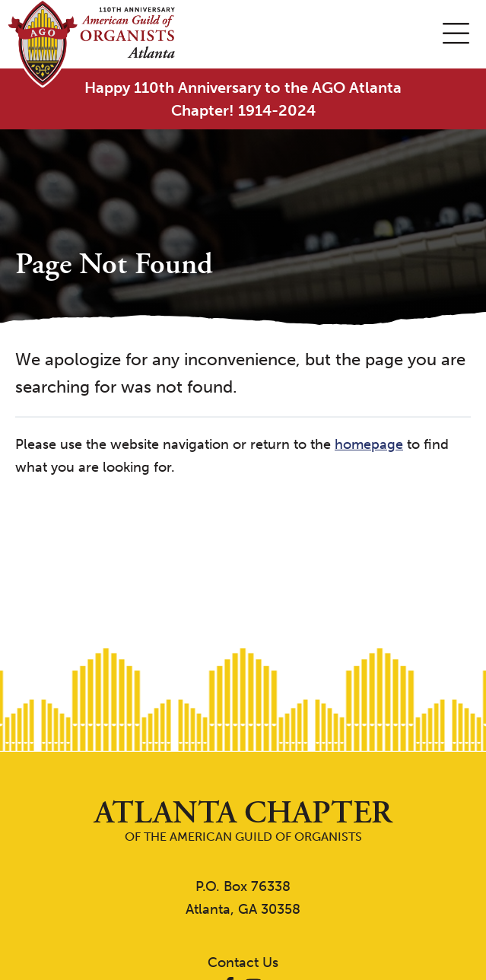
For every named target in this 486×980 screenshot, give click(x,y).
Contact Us (243, 963)
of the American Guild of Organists (243, 821)
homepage (369, 444)
